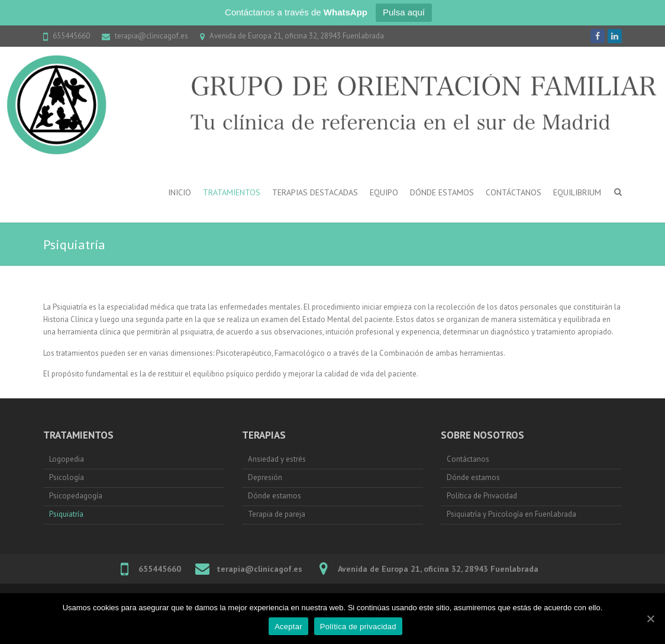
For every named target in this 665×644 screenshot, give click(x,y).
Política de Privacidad (482, 496)
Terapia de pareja (277, 514)
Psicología (67, 477)
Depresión (265, 477)
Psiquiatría (66, 514)
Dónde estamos (442, 192)
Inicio (180, 192)
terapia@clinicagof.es (151, 36)
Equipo (384, 192)
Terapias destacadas (315, 192)
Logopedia (67, 459)
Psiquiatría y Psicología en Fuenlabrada (511, 514)
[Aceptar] (650, 619)
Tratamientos (232, 192)
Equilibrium (577, 192)
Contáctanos (514, 192)
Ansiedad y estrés (278, 459)
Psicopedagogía (76, 496)
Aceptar (288, 627)
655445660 (71, 36)
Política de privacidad (358, 627)
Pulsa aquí (404, 12)
